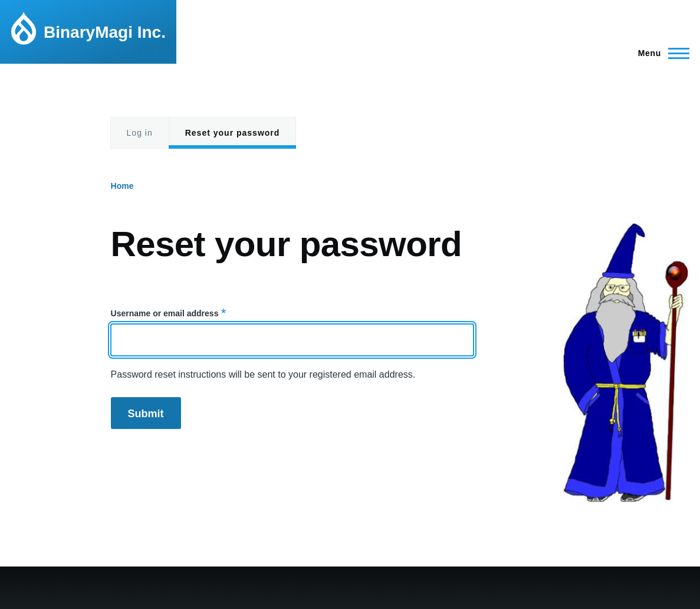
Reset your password (233, 133)
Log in (140, 133)
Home (122, 186)
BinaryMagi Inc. (105, 32)
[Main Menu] (660, 53)
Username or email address (165, 313)
